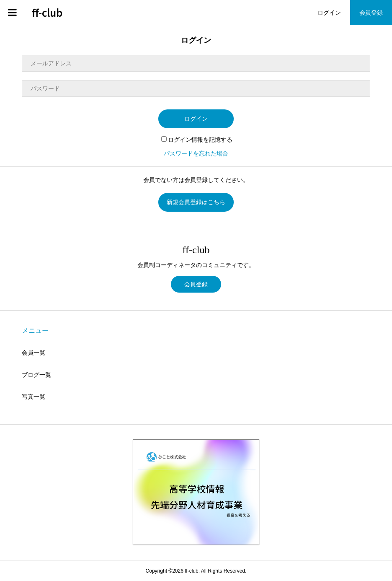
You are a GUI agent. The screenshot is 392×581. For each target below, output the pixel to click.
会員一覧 (34, 353)
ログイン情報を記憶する (197, 140)
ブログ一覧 (36, 375)
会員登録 (371, 13)
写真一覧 (34, 397)
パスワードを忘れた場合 (196, 153)
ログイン (329, 13)
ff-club (47, 13)
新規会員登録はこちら (196, 202)
